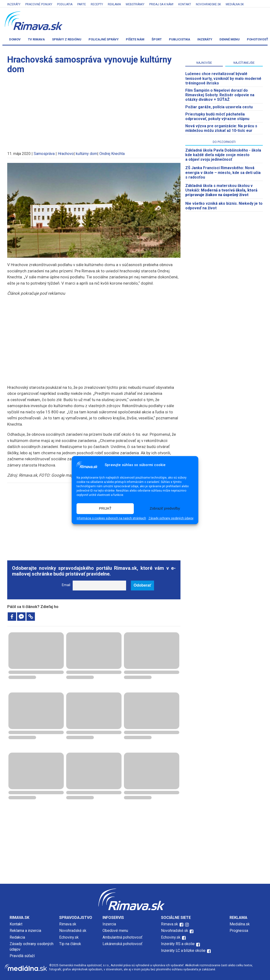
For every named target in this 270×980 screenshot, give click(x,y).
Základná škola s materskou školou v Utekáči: (221, 190)
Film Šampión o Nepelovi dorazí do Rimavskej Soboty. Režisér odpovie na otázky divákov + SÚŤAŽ (220, 95)
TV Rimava (36, 39)
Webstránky (135, 4)
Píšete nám (135, 39)
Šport (157, 39)
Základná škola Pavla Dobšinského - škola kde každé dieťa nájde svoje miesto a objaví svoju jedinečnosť (223, 155)
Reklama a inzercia (25, 931)
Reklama (114, 4)
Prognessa (239, 931)
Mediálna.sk (235, 4)
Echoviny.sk (69, 937)
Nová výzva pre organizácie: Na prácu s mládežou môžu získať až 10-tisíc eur (221, 128)
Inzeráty (14, 4)
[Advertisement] (94, 110)
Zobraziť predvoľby (165, 509)
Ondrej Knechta (112, 154)
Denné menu (230, 39)
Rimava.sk (68, 924)
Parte (82, 4)
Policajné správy (104, 39)
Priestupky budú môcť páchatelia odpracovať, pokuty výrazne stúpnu (217, 116)
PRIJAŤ (105, 509)
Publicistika (180, 39)
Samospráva (44, 154)
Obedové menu (115, 931)
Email (66, 585)
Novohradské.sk (73, 931)
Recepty (97, 4)
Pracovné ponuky (39, 4)
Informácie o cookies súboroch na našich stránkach (111, 518)
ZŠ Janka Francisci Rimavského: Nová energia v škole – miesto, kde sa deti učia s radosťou (223, 172)
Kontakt (185, 4)
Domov (15, 39)
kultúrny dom (87, 154)
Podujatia (65, 4)
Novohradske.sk (208, 4)
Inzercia (109, 924)
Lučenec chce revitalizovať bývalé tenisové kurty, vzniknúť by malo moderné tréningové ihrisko (223, 78)
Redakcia (17, 937)
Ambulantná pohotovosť (123, 937)
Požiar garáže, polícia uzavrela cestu (219, 107)
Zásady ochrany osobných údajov (171, 518)
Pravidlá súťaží (22, 956)
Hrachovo (66, 154)
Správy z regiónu (67, 39)
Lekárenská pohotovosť (123, 944)
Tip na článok (70, 944)
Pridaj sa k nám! (161, 4)
